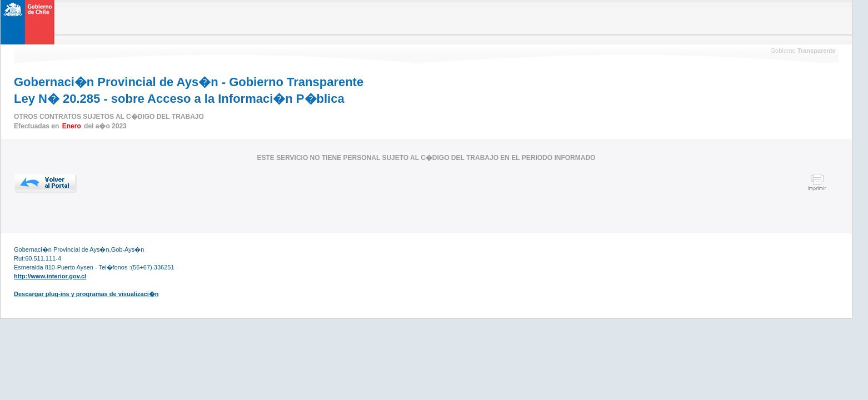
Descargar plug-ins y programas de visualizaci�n (86, 294)
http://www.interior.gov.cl (50, 276)
